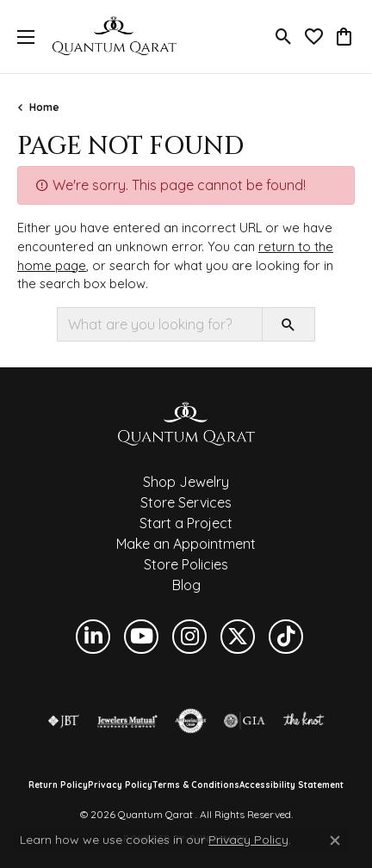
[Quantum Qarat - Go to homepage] (186, 423)
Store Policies (186, 564)
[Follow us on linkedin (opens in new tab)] (93, 637)
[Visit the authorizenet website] (191, 721)
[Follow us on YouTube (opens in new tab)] (141, 637)
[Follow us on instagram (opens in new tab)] (189, 637)
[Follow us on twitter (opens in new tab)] (238, 637)
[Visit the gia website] (245, 721)
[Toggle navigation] (22, 37)
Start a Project (186, 523)
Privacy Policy (120, 785)
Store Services (186, 502)
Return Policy (58, 785)
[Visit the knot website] (304, 721)
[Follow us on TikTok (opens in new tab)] (286, 637)
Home (44, 107)
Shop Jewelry (186, 482)
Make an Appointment (186, 544)
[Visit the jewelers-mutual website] (127, 721)
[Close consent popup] (335, 840)
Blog (186, 585)
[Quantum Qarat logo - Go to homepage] (114, 37)
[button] (284, 37)
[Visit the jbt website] (64, 721)
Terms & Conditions (196, 785)
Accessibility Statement (291, 785)
